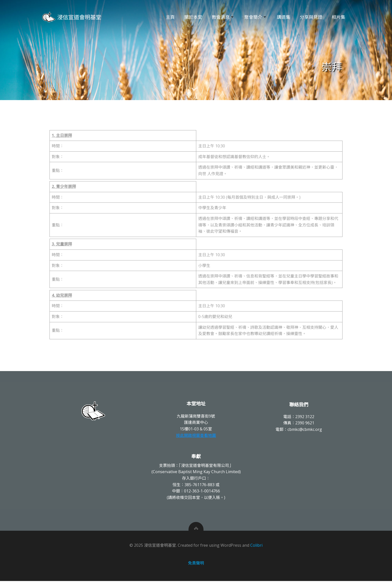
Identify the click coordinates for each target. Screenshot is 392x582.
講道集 (283, 17)
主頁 (170, 17)
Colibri (256, 546)
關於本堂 (193, 17)
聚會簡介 (256, 17)
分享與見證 (311, 17)
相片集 (338, 17)
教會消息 (223, 17)
